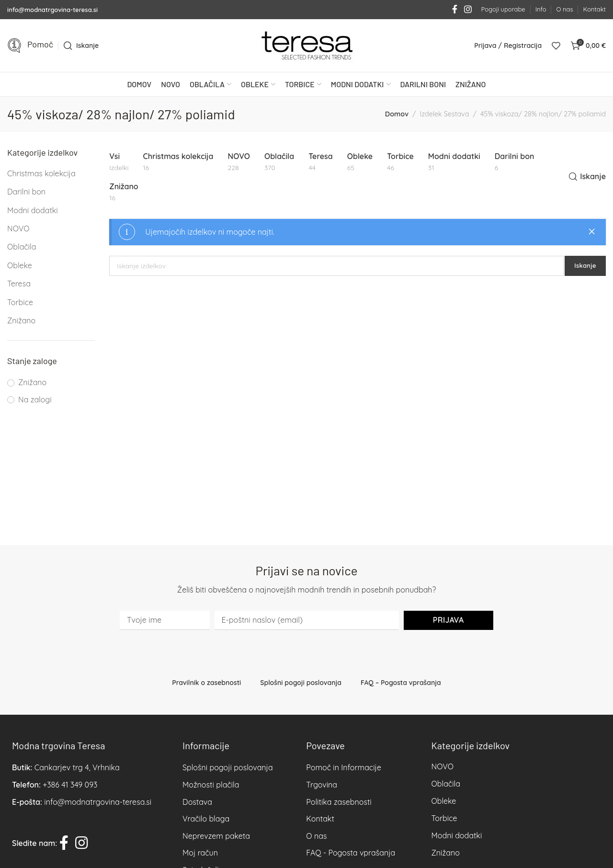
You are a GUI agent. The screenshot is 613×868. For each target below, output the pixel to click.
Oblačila (22, 247)
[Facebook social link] (455, 10)
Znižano (21, 320)
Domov (397, 114)
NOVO (18, 228)
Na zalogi (35, 400)
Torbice (20, 302)
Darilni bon (26, 192)
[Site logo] (306, 46)
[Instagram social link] (468, 10)
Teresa (19, 284)
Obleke (20, 265)
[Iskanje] (81, 46)
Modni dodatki (33, 210)
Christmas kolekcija (41, 173)
